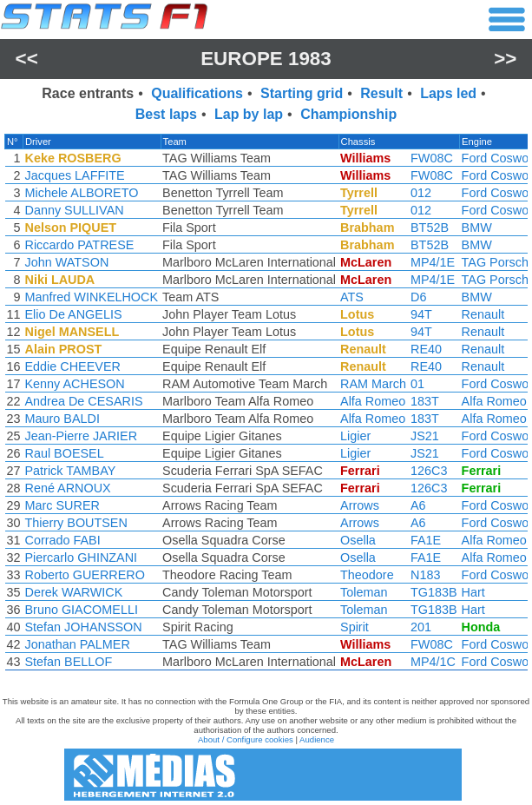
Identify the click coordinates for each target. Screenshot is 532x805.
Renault (483, 314)
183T (425, 401)
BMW (477, 228)
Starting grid (302, 93)
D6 (418, 297)
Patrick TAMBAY (71, 471)
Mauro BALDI (62, 419)
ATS (352, 297)
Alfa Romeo (373, 401)
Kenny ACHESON (75, 384)
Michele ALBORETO (82, 193)
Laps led (448, 93)
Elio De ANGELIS (74, 314)
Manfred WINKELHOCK (92, 297)
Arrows (360, 505)
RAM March (373, 384)
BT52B (430, 228)
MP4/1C (433, 662)
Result (381, 93)
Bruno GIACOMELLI (82, 610)
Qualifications (197, 93)
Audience (317, 739)
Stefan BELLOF (69, 662)
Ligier (355, 436)
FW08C (432, 158)
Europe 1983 (266, 59)
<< (27, 59)
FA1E (426, 540)
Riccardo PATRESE (80, 245)
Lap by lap (249, 114)
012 (421, 193)
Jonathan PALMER (78, 644)
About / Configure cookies (246, 739)
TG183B (434, 592)
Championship (348, 114)
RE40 (426, 349)
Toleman (364, 592)
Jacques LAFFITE (75, 175)
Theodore (367, 575)
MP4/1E (433, 262)
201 (421, 627)
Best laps (166, 114)
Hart (473, 592)
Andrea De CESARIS (84, 401)
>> (505, 59)
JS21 (425, 436)
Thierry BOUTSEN (76, 523)
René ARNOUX (68, 488)
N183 (425, 575)
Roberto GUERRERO (85, 575)
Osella (358, 540)
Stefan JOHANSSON (84, 627)
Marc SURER (62, 505)
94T (421, 314)
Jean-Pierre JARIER (82, 436)
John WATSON (67, 262)
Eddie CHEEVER (73, 366)
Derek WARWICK (74, 592)
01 (417, 384)
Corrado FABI (63, 540)
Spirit (355, 627)
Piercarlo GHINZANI (82, 558)
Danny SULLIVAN (75, 210)
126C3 (429, 471)
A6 (418, 505)
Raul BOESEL (65, 453)
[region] (266, 406)
